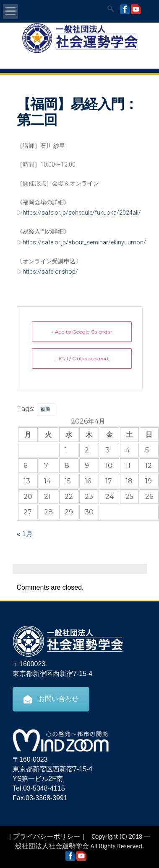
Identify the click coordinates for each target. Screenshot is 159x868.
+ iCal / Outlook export (82, 358)
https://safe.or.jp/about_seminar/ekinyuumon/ (84, 242)
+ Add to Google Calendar (82, 332)
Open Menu (10, 11)
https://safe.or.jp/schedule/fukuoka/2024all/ (82, 213)
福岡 (46, 409)
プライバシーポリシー (47, 836)
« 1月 (25, 534)
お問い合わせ (51, 699)
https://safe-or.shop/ (50, 272)
